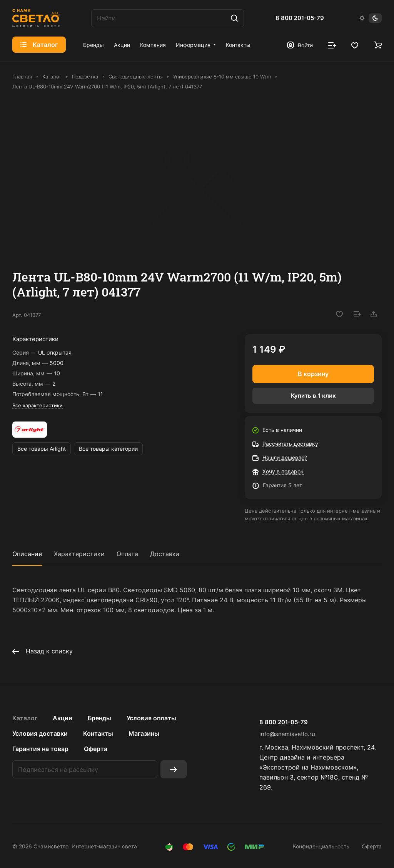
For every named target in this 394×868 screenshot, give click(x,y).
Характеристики (79, 554)
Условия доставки (40, 733)
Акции (63, 718)
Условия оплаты (151, 718)
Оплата (127, 554)
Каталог (25, 718)
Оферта (96, 749)
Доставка (165, 554)
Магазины (144, 733)
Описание (27, 554)
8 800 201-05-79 (300, 18)
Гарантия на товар (40, 749)
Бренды (99, 718)
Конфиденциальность (321, 846)
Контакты (98, 733)
